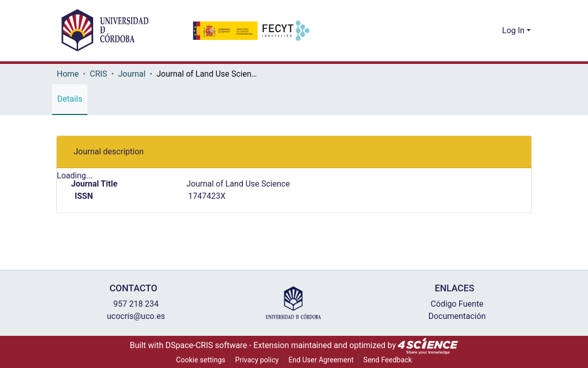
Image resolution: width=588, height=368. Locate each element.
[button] (507, 152)
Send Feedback (390, 360)
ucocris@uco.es (133, 316)
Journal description (106, 152)
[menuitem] (493, 31)
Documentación (454, 316)
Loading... (75, 176)
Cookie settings (198, 360)
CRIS (100, 74)
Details (70, 99)
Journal (133, 74)
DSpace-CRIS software (208, 346)
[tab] (294, 152)
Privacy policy (255, 360)
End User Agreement (321, 360)
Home (68, 74)
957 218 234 (133, 304)
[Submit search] (478, 31)
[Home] (105, 31)
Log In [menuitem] (514, 31)
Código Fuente (454, 304)
